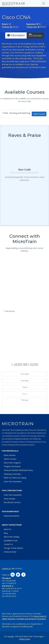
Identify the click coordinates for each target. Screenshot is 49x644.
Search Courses (10, 459)
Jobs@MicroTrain (11, 541)
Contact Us (8, 544)
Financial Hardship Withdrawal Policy (18, 470)
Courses (35, 35)
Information (16, 35)
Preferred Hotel (10, 552)
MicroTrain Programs (12, 463)
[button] (19, 257)
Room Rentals (10, 499)
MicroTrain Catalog (11, 537)
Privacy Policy (25, 639)
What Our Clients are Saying (15, 478)
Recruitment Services (12, 502)
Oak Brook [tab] (9, 340)
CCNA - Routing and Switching (24, 114)
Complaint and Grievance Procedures (31, 619)
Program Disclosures (12, 466)
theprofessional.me (12, 516)
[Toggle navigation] (44, 3)
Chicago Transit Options (13, 548)
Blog (6, 533)
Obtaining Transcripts (12, 474)
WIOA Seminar (10, 455)
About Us (8, 529)
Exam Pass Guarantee (13, 481)
